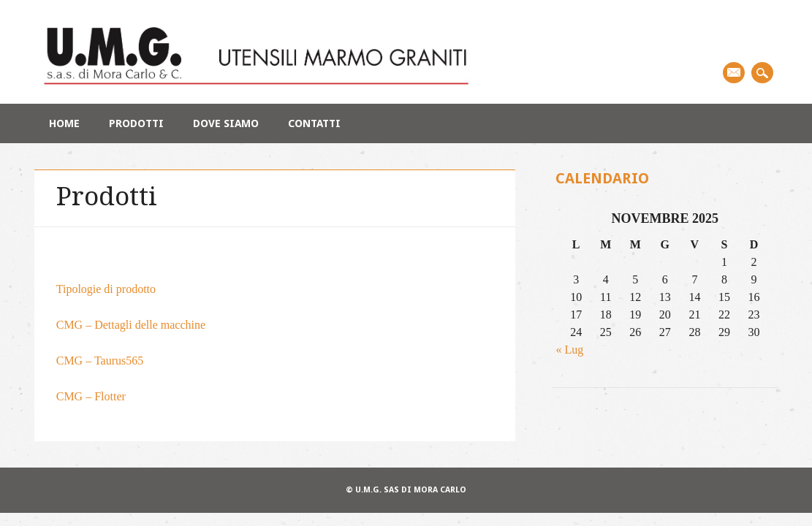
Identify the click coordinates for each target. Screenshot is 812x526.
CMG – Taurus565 (100, 361)
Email (734, 73)
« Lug (569, 350)
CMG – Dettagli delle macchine (131, 325)
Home (64, 123)
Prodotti (136, 123)
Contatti (314, 123)
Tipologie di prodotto (106, 289)
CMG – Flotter (91, 396)
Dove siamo (226, 123)
